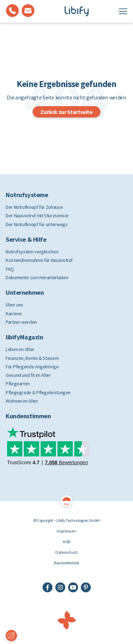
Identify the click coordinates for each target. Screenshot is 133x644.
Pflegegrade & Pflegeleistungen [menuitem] (38, 392)
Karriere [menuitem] (14, 314)
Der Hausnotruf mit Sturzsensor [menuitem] (37, 215)
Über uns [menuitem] (15, 305)
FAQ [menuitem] (10, 269)
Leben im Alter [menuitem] (20, 349)
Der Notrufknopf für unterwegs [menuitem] (37, 224)
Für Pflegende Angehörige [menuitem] (32, 367)
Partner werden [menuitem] (21, 322)
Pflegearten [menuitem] (18, 384)
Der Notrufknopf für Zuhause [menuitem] (34, 207)
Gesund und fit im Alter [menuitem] (28, 375)
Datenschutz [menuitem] (66, 552)
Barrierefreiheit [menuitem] (66, 563)
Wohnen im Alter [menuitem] (22, 401)
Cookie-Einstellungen (11, 636)
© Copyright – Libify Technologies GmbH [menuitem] (66, 520)
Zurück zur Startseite (66, 112)
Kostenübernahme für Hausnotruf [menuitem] (39, 260)
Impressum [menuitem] (66, 531)
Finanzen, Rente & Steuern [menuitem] (32, 358)
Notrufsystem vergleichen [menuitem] (32, 252)
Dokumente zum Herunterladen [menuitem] (37, 277)
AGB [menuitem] (66, 542)
